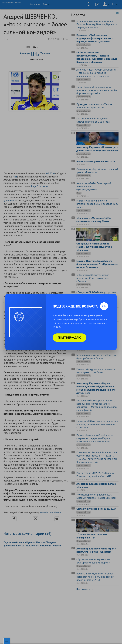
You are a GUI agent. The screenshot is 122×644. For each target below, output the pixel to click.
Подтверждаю (70, 338)
